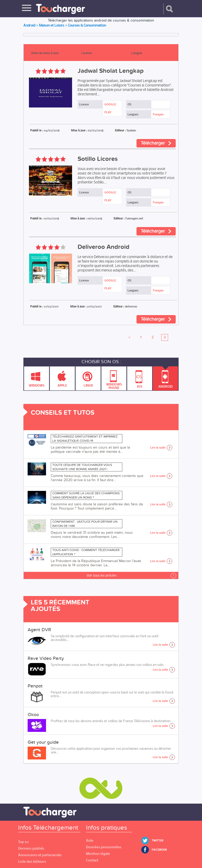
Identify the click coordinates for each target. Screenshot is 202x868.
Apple (62, 377)
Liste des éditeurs (32, 862)
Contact (92, 860)
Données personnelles (104, 847)
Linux (88, 377)
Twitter (158, 841)
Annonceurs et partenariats (40, 855)
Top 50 (23, 842)
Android (165, 377)
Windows (37, 377)
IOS (140, 378)
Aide (90, 841)
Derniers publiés (31, 848)
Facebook (159, 850)
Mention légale (98, 854)
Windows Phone (114, 378)
